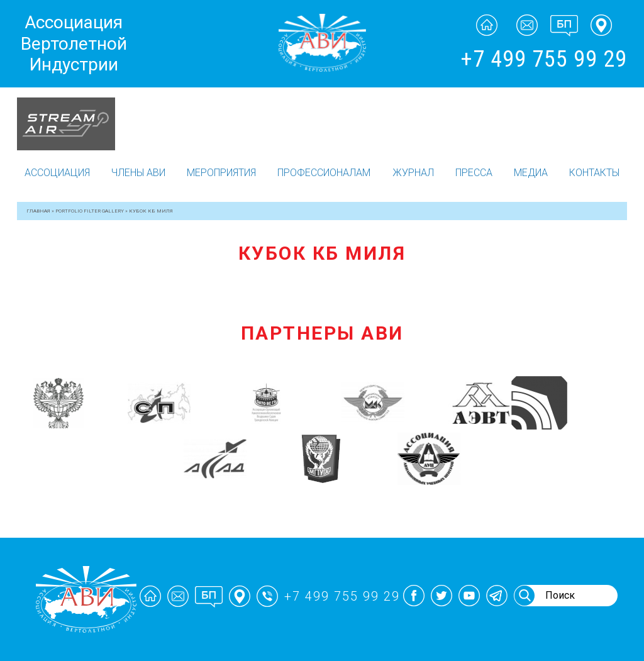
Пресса (474, 173)
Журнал (413, 173)
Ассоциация (57, 173)
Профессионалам (324, 173)
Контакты (594, 173)
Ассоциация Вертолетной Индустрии (74, 43)
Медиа (531, 173)
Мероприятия (221, 173)
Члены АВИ (138, 173)
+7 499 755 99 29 (544, 59)
